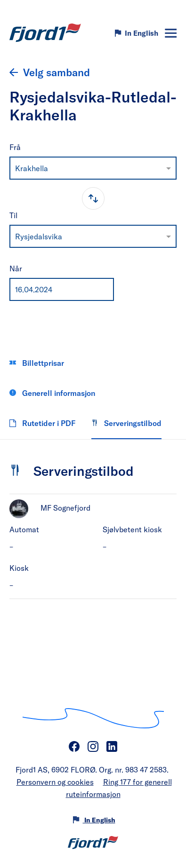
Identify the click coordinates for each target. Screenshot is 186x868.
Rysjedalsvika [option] (39, 236)
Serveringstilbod (126, 423)
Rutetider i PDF (42, 423)
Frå (15, 147)
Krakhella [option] (32, 168)
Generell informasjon (52, 393)
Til (13, 215)
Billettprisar (37, 363)
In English (142, 33)
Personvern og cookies (55, 782)
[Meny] (171, 33)
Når (16, 268)
